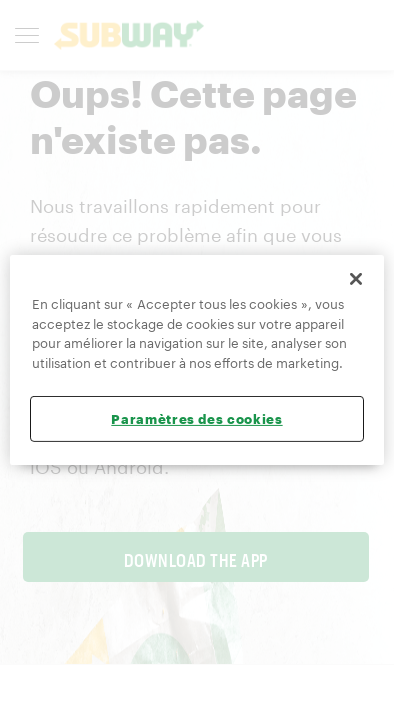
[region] (197, 360)
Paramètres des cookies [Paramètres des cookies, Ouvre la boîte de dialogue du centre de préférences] (196, 419)
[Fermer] (356, 279)
